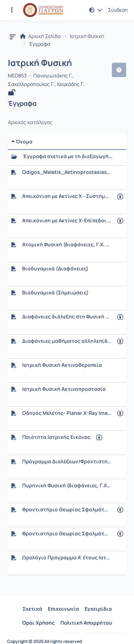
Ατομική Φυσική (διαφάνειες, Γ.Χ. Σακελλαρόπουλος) (67, 245)
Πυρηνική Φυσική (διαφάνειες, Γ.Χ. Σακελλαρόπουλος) (67, 486)
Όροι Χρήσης (38, 623)
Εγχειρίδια (98, 609)
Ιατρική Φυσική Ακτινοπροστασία (64, 389)
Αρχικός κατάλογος (30, 122)
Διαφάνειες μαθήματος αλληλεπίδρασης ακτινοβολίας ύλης (67, 341)
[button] (96, 10)
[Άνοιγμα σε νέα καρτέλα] (120, 196)
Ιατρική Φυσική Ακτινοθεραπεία (62, 365)
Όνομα (22, 141)
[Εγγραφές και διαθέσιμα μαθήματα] (12, 10)
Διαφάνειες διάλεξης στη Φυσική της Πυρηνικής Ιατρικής (67, 317)
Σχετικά (32, 609)
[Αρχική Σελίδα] (43, 10)
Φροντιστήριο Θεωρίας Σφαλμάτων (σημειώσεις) (67, 534)
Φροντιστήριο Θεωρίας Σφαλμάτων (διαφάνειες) (67, 510)
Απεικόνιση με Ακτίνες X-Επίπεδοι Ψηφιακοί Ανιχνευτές (67, 221)
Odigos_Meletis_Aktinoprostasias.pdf (67, 172)
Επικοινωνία (63, 609)
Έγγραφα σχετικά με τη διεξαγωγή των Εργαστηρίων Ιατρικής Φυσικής (68, 156)
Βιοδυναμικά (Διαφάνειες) (55, 269)
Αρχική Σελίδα (40, 36)
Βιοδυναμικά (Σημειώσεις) (55, 293)
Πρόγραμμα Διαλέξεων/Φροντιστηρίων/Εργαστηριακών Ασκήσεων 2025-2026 (67, 461)
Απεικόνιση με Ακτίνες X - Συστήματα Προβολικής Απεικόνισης (67, 196)
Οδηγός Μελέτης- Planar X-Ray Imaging (67, 413)
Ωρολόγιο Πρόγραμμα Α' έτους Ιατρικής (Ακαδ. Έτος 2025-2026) (67, 558)
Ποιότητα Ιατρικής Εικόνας (56, 437)
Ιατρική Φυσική (87, 36)
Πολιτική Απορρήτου (86, 623)
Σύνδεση (118, 10)
